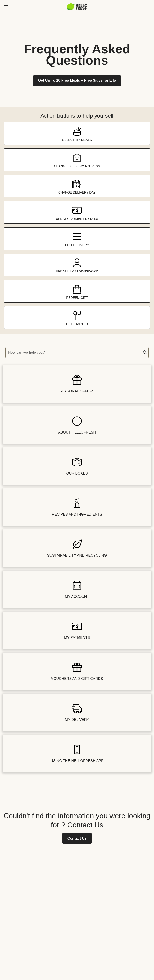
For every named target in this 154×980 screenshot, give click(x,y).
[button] (145, 353)
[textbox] (77, 353)
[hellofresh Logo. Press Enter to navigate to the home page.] (77, 7)
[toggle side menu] (6, 7)
